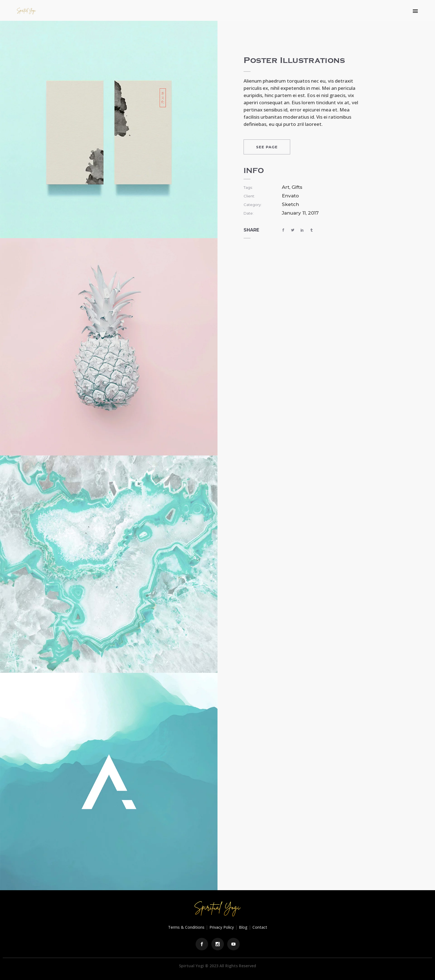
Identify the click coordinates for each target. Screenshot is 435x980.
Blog (243, 927)
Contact (260, 927)
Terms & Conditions (186, 927)
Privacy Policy (222, 927)
